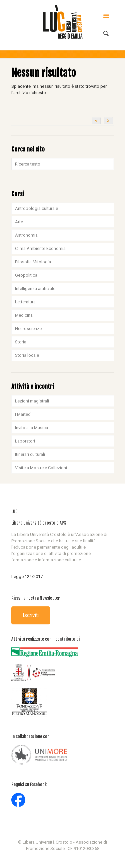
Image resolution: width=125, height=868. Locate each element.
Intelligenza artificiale (35, 288)
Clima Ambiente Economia (40, 248)
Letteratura (25, 302)
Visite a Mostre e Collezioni (41, 468)
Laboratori (25, 441)
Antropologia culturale (36, 208)
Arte (19, 222)
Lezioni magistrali (32, 401)
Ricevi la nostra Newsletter (36, 598)
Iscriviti (31, 615)
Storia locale (27, 355)
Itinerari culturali (30, 454)
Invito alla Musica (31, 428)
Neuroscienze (28, 329)
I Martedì (23, 414)
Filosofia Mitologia (33, 262)
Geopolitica (26, 275)
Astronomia (26, 235)
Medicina (24, 315)
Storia (21, 342)
